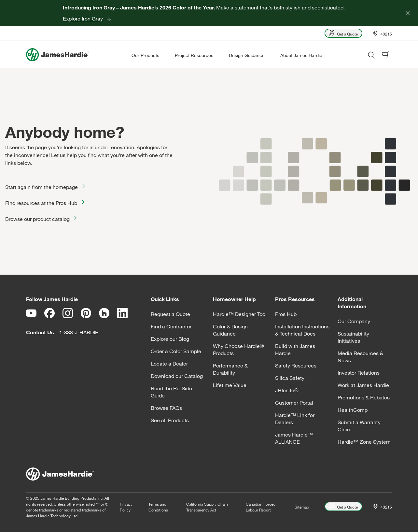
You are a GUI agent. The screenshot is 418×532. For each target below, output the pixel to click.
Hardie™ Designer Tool (240, 314)
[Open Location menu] (382, 33)
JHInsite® (287, 390)
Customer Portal (294, 403)
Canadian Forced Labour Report (261, 507)
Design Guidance (247, 55)
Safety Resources (296, 366)
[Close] (408, 13)
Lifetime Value (230, 385)
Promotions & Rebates (364, 397)
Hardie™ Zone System (364, 442)
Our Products (145, 55)
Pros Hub (286, 314)
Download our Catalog (177, 376)
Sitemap (302, 507)
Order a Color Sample (176, 351)
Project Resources (194, 55)
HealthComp (353, 410)
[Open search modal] (371, 55)
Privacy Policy (126, 507)
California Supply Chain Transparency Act (207, 507)
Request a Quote (170, 314)
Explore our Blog (170, 339)
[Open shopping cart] (385, 55)
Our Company (354, 321)
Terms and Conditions (158, 507)
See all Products (170, 420)
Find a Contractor (171, 326)
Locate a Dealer (169, 364)
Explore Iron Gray (83, 19)
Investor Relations (359, 373)
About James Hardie (301, 55)
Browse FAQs (166, 408)
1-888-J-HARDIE (79, 332)
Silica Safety (290, 378)
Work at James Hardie (363, 385)
